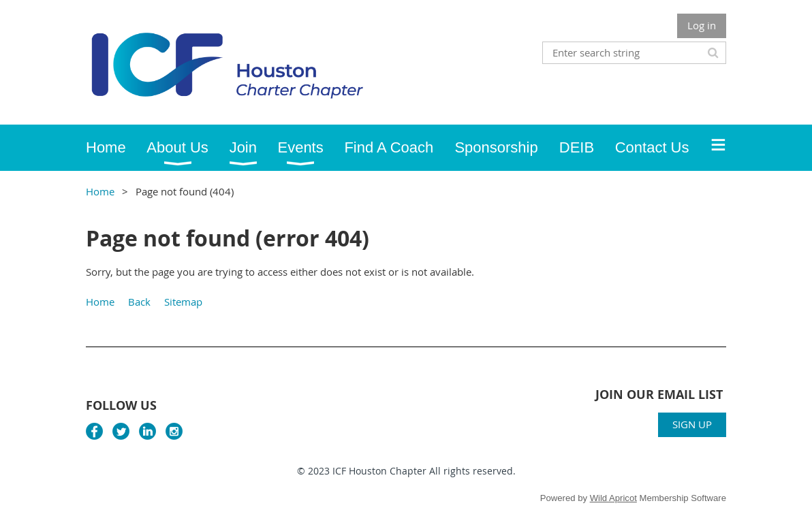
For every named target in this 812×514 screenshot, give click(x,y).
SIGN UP (692, 424)
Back (139, 302)
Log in (702, 25)
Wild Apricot (613, 498)
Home (100, 191)
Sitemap (183, 302)
